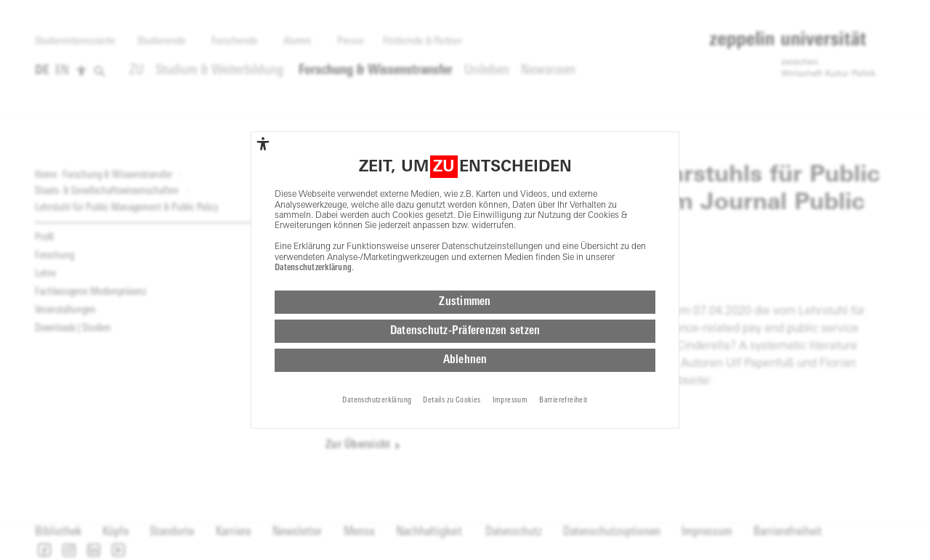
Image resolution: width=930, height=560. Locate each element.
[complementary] (263, 73)
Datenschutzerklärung (313, 198)
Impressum (707, 532)
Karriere (233, 532)
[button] (44, 550)
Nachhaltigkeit (429, 532)
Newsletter (297, 532)
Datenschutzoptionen (612, 532)
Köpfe (116, 532)
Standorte (172, 532)
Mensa (359, 532)
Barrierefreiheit (788, 532)
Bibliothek (58, 532)
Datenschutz (514, 532)
